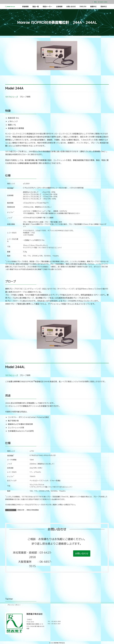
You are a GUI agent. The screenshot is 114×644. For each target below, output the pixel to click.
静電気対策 (21, 510)
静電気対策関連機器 (33, 510)
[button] (82, 553)
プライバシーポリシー (14, 605)
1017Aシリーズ (12, 97)
